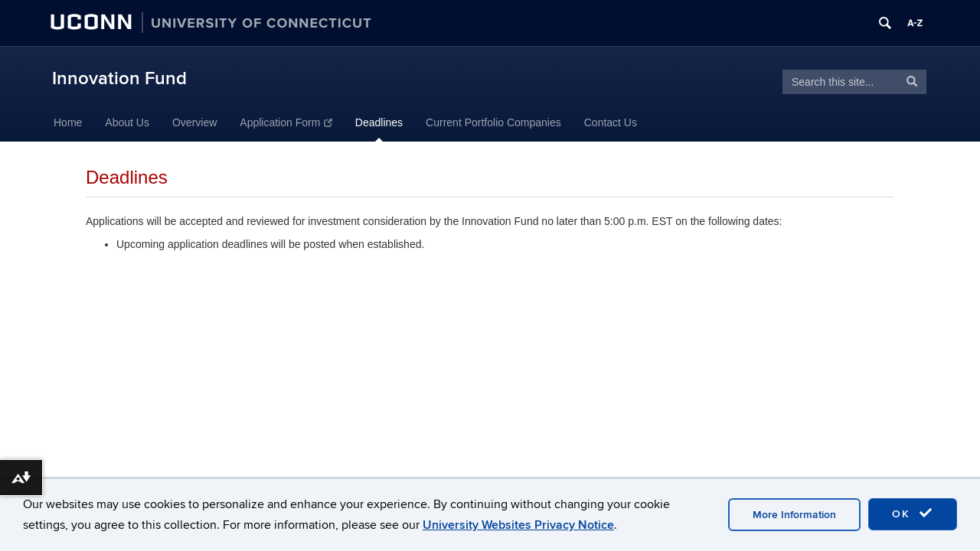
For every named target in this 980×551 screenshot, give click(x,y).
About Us (127, 122)
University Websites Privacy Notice (518, 525)
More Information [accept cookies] (794, 515)
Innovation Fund (119, 78)
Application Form (286, 122)
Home (68, 122)
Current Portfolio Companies (493, 122)
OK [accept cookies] (913, 514)
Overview (194, 122)
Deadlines (379, 122)
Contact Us (611, 122)
